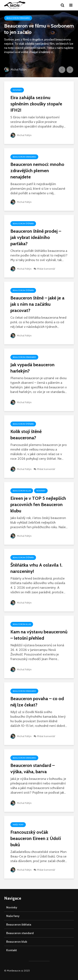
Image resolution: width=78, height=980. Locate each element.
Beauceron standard (18, 18)
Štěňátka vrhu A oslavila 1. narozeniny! (36, 568)
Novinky (17, 90)
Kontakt (12, 950)
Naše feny (18, 825)
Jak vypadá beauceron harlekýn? (32, 368)
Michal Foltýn (15, 69)
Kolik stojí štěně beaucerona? (26, 435)
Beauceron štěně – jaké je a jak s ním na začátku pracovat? (37, 304)
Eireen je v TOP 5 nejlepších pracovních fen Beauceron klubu (38, 505)
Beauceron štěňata (23, 224)
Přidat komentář (46, 269)
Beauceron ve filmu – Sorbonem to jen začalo (39, 29)
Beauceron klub (22, 491)
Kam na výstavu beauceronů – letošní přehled (39, 635)
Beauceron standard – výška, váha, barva (33, 768)
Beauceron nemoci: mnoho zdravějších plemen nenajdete (37, 171)
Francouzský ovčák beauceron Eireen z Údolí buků (36, 838)
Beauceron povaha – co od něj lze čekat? (37, 702)
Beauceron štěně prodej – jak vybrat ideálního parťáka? (36, 237)
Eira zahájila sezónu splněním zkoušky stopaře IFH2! (36, 104)
